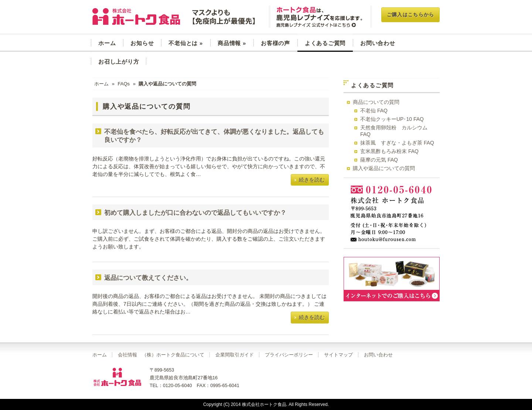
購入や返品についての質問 (384, 168)
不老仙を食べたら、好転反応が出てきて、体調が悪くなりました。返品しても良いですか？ (214, 136)
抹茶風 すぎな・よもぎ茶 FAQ (397, 143)
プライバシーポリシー (289, 355)
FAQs (124, 84)
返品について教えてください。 (148, 278)
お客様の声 (275, 43)
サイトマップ (338, 355)
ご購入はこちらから (411, 15)
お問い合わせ (378, 43)
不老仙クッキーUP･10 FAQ (392, 119)
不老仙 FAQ (374, 111)
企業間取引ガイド (235, 355)
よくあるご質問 (325, 43)
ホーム (107, 43)
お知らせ (142, 43)
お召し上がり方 (119, 62)
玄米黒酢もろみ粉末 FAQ (389, 151)
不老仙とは (186, 43)
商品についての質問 (376, 102)
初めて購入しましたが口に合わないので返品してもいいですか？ (195, 213)
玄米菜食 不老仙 (175, 17)
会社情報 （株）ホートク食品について (161, 355)
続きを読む (312, 180)
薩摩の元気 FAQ (379, 160)
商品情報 (232, 43)
